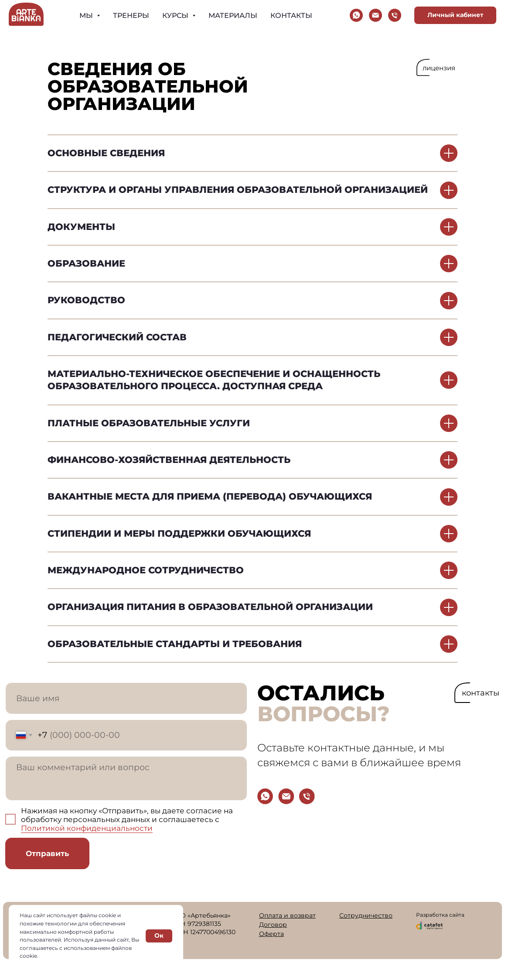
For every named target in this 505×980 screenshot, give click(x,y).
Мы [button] (87, 15)
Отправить (47, 853)
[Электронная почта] (375, 15)
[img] (265, 796)
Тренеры (131, 15)
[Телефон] (395, 15)
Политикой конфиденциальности (87, 828)
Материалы (233, 15)
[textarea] (126, 779)
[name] (126, 698)
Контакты (291, 15)
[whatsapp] (356, 15)
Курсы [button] (176, 15)
